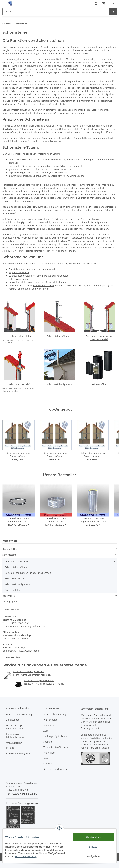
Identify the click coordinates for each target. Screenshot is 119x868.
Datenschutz (50, 725)
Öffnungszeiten (14, 743)
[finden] (56, 12)
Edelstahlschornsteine (20, 269)
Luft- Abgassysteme (19, 279)
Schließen (91, 847)
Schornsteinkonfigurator (59, 384)
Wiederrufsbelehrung (55, 714)
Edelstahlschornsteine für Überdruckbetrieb (28, 573)
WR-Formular (50, 720)
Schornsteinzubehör (44, 285)
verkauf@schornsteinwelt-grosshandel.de (24, 626)
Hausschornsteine (18, 282)
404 (45, 775)
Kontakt (10, 748)
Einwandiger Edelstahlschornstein (17, 736)
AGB (46, 731)
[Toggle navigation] (4, 2)
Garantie (48, 764)
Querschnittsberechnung (19, 714)
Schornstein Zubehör (20, 384)
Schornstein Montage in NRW (29, 671)
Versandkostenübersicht (56, 747)
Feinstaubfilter (99, 384)
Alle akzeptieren (91, 837)
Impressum (49, 753)
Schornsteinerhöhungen (60, 336)
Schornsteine (9, 555)
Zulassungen (13, 720)
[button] (96, 3)
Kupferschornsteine (19, 272)
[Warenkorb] (108, 3)
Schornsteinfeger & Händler (39, 680)
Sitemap (48, 742)
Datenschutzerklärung (51, 857)
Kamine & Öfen (10, 549)
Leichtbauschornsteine (21, 276)
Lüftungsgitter (10, 601)
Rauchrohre (9, 596)
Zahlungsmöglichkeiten (55, 736)
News (46, 758)
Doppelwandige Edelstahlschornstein (17, 727)
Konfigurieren (91, 856)
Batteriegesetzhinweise (55, 769)
